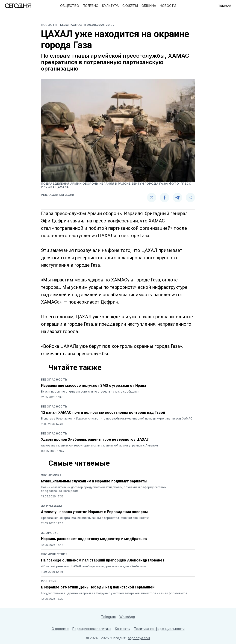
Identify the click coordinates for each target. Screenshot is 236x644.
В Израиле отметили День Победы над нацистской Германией (98, 587)
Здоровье (50, 533)
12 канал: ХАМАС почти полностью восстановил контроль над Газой (103, 412)
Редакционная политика (92, 629)
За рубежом (52, 506)
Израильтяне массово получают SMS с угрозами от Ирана (94, 386)
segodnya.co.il (139, 638)
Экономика (51, 475)
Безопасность (54, 380)
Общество (70, 6)
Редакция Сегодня (58, 195)
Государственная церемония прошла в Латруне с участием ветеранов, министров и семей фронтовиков (114, 593)
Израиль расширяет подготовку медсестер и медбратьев (94, 539)
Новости (168, 6)
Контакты (123, 629)
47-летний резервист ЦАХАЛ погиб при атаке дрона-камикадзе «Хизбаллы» (94, 566)
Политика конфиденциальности (159, 629)
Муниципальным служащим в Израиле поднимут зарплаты (94, 481)
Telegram (108, 617)
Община (149, 6)
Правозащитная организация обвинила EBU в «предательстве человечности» (95, 518)
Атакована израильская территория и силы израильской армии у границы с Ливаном (99, 445)
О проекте (60, 629)
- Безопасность (73, 25)
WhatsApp (127, 617)
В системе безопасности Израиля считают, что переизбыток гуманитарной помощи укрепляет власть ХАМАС (117, 418)
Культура (110, 6)
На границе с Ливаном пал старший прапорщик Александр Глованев (103, 560)
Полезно (91, 6)
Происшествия (54, 554)
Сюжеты (130, 6)
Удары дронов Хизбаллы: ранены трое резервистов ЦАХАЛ (95, 439)
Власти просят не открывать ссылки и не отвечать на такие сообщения (90, 391)
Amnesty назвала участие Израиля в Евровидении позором (94, 512)
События (49, 581)
